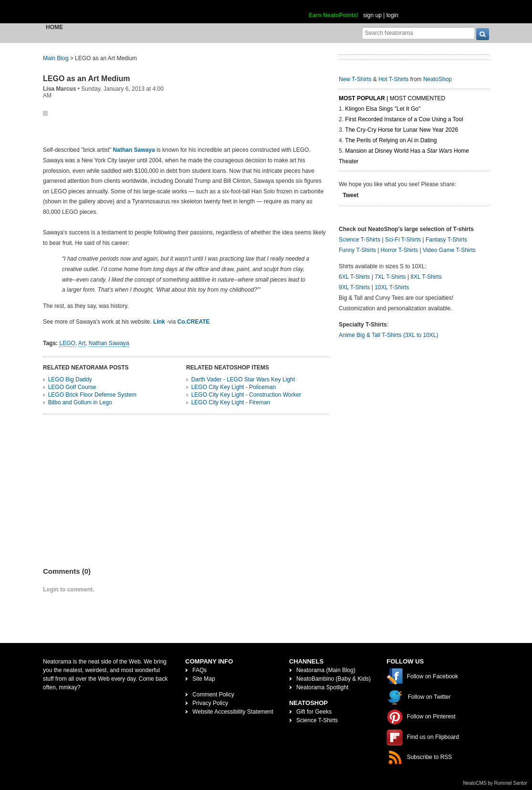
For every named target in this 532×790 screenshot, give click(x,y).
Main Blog (56, 58)
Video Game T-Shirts (449, 250)
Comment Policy (213, 695)
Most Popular (362, 98)
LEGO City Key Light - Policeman (234, 387)
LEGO (67, 343)
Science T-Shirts (360, 240)
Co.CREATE (194, 322)
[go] (483, 34)
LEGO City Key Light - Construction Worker (246, 395)
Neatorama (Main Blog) (326, 670)
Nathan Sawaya (134, 150)
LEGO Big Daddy (70, 379)
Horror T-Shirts (399, 250)
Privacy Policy (210, 703)
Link (159, 322)
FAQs (199, 670)
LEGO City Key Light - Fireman (231, 402)
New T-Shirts (355, 79)
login (392, 15)
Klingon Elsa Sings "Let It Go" (383, 109)
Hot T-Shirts (393, 79)
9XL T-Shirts (354, 287)
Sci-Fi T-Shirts (403, 240)
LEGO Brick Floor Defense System (92, 395)
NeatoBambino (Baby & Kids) (334, 679)
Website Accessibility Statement (233, 712)
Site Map (203, 679)
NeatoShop (438, 79)
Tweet (350, 195)
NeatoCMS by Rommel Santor (495, 783)
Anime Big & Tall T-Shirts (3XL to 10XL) (389, 335)
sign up (372, 15)
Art (82, 343)
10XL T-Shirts (392, 287)
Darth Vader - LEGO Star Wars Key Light (243, 379)
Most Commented (417, 98)
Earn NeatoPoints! (334, 15)
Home (54, 27)
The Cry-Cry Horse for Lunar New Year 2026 (402, 130)
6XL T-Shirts (354, 277)
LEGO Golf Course (72, 387)
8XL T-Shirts (426, 277)
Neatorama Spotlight (322, 687)
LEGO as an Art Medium (87, 79)
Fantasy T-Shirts (446, 240)
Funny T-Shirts (357, 250)
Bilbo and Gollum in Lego (80, 402)
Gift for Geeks (314, 712)
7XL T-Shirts (390, 277)
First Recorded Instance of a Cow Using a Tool (404, 119)
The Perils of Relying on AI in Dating (391, 140)
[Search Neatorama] (418, 33)
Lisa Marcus (59, 89)
